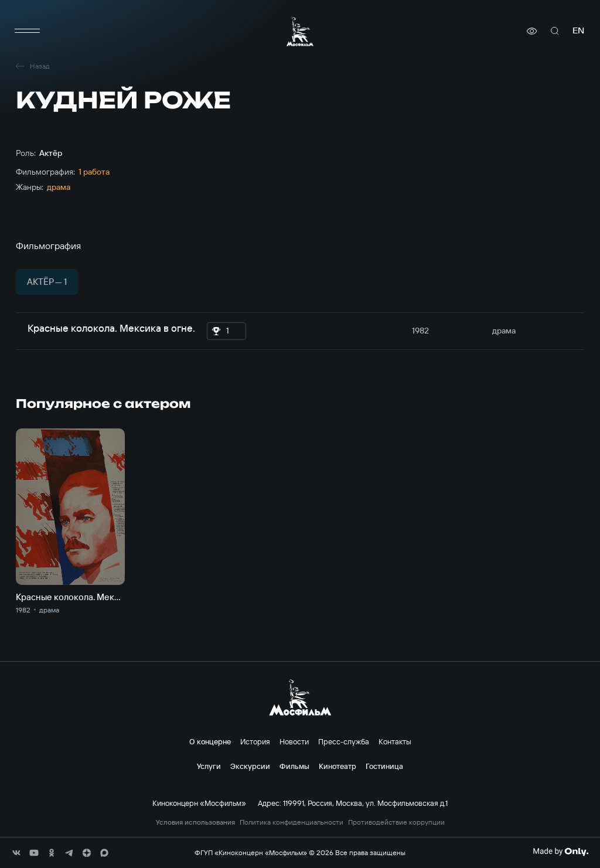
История (255, 741)
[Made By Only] (560, 852)
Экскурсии (250, 766)
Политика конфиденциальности (292, 822)
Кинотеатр (337, 766)
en (578, 31)
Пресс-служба (344, 741)
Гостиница (384, 766)
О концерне (210, 741)
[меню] (28, 31)
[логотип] (300, 31)
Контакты (395, 741)
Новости (294, 741)
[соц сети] (16, 853)
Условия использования (195, 822)
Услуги (209, 766)
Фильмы (294, 766)
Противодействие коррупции (396, 822)
